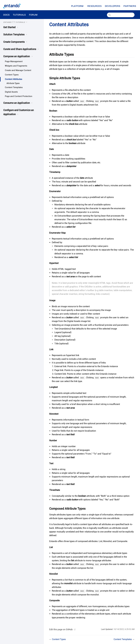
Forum (34, 15)
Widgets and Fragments (16, 66)
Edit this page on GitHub (61, 629)
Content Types (12, 75)
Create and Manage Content (18, 70)
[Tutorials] (21, 22)
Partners (130, 6)
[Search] (121, 15)
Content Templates (14, 87)
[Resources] (94, 6)
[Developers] (113, 6)
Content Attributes (14, 79)
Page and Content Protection (19, 96)
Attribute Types (13, 83)
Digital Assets (11, 92)
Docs (6, 15)
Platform (78, 6)
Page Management (14, 61)
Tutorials (19, 15)
